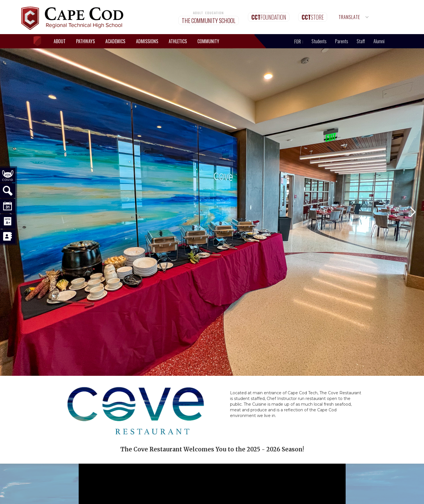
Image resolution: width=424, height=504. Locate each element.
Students (319, 41)
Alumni (379, 41)
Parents (342, 41)
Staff (361, 41)
